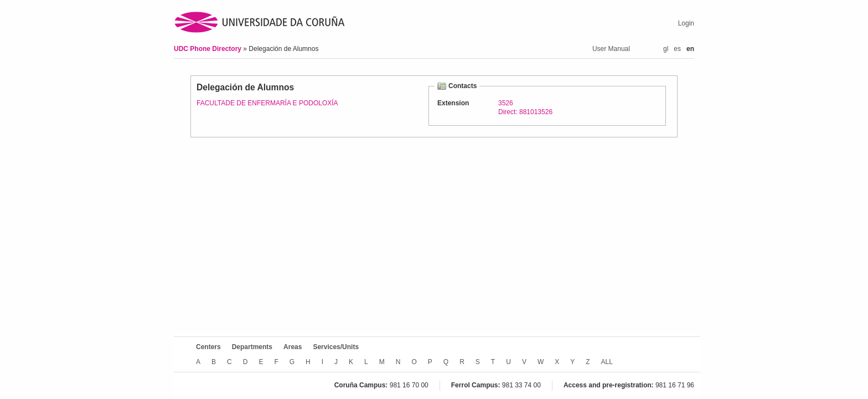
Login (686, 23)
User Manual (611, 49)
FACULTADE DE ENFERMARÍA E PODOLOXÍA (267, 103)
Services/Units (336, 347)
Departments (252, 347)
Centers (208, 347)
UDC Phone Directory (208, 49)
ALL (607, 362)
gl (666, 49)
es (677, 49)
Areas (293, 347)
